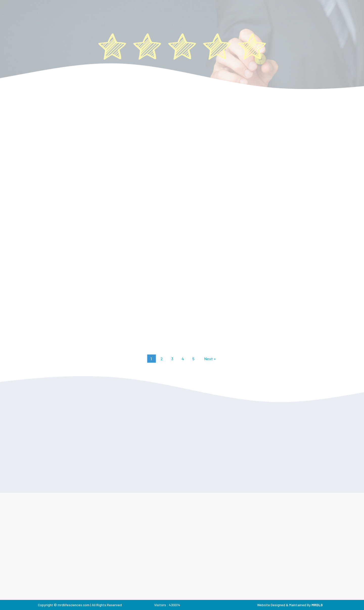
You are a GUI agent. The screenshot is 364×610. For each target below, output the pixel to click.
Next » (210, 359)
